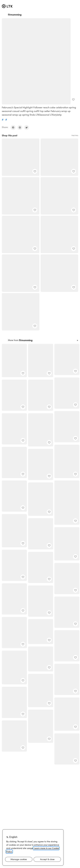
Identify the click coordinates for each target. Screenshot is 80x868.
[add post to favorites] (73, 100)
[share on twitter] (27, 127)
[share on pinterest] (20, 127)
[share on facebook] (13, 127)
